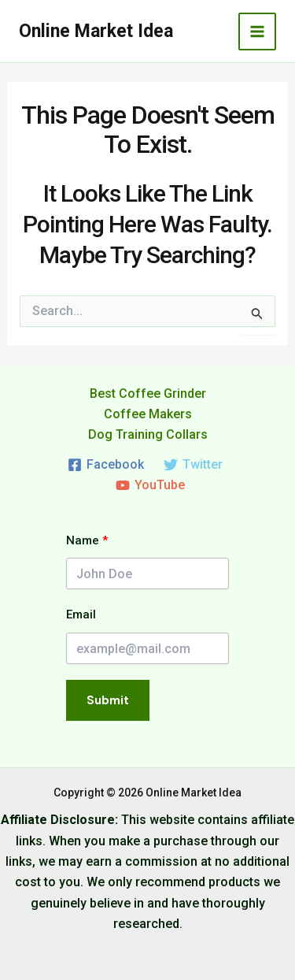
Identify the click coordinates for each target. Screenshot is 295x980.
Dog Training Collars (148, 434)
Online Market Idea (96, 31)
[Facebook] (106, 465)
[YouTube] (150, 485)
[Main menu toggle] (257, 32)
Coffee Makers (148, 414)
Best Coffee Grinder (148, 393)
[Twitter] (194, 465)
